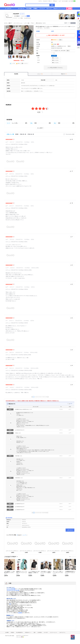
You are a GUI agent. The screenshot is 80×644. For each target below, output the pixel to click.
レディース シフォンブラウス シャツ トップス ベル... (26, 551)
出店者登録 (40, 632)
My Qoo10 (45, 1)
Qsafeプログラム (62, 632)
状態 (9, 407)
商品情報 (16, 74)
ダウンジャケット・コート (41, 23)
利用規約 (12, 632)
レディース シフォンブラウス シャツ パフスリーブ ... (13, 551)
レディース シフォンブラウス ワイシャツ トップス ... (54, 551)
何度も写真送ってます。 (19, 456)
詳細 (60, 40)
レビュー (40, 74)
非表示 (71, 404)
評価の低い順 (31, 134)
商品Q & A (64, 74)
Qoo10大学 (71, 1)
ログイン (40, 1)
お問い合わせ (70, 530)
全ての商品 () (17, 16)
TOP (78, 48)
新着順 (17, 134)
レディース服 (27, 23)
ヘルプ (60, 1)
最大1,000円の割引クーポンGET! (55, 35)
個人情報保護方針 (19, 632)
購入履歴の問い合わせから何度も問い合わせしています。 (24, 409)
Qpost (56, 1)
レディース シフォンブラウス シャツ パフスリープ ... (67, 551)
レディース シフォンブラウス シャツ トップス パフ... (40, 551)
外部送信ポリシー (28, 632)
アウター (32, 23)
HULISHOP (16, 14)
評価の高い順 (23, 134)
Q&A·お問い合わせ (27, 18)
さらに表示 (40, 128)
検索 (52, 5)
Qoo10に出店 (65, 1)
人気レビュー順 (10, 134)
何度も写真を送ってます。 (19, 478)
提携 (34, 632)
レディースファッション (18, 23)
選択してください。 (56, 58)
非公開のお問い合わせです (20, 430)
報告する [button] (19, 63)
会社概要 (7, 632)
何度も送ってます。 (18, 433)
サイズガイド (26, 63)
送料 (38, 44)
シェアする (13, 63)
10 (46, 397)
